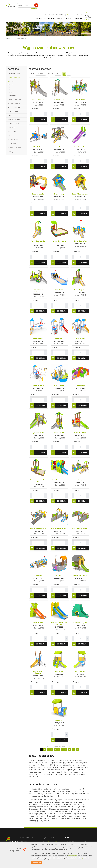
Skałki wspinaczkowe (14, 120)
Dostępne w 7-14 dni (14, 74)
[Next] (77, 750)
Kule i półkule (12, 132)
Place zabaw (39, 18)
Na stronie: (50, 74)
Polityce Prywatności (83, 859)
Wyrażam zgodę (36, 862)
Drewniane (13, 96)
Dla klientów (51, 15)
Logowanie (71, 15)
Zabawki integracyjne (14, 107)
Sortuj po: (31, 74)
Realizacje (68, 18)
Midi (11, 87)
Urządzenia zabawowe (14, 99)
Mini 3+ (12, 84)
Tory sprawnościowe (14, 103)
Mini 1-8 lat (13, 81)
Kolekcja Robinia (13, 111)
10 (73, 750)
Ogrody (10, 136)
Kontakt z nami (77, 18)
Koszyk (87, 16)
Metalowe (12, 93)
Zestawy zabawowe (14, 78)
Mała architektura (49, 18)
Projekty (10, 152)
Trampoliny (11, 116)
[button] (25, 78)
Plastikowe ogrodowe (14, 148)
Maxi (11, 90)
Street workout (12, 128)
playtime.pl (9, 38)
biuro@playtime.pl (73, 855)
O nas (46, 15)
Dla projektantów (60, 15)
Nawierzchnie (60, 18)
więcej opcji (34, 9)
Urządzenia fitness (13, 124)
